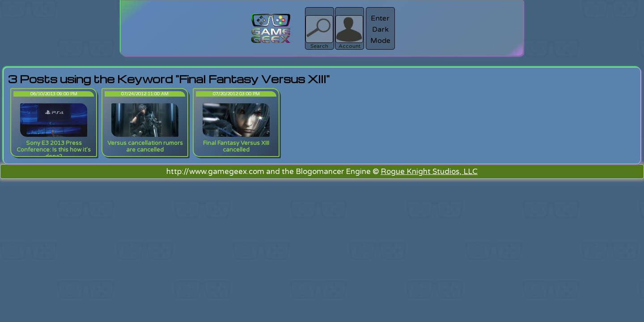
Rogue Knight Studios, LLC (429, 172)
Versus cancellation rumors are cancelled (145, 146)
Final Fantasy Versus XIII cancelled (236, 146)
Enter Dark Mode (380, 30)
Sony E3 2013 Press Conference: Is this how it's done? (54, 150)
